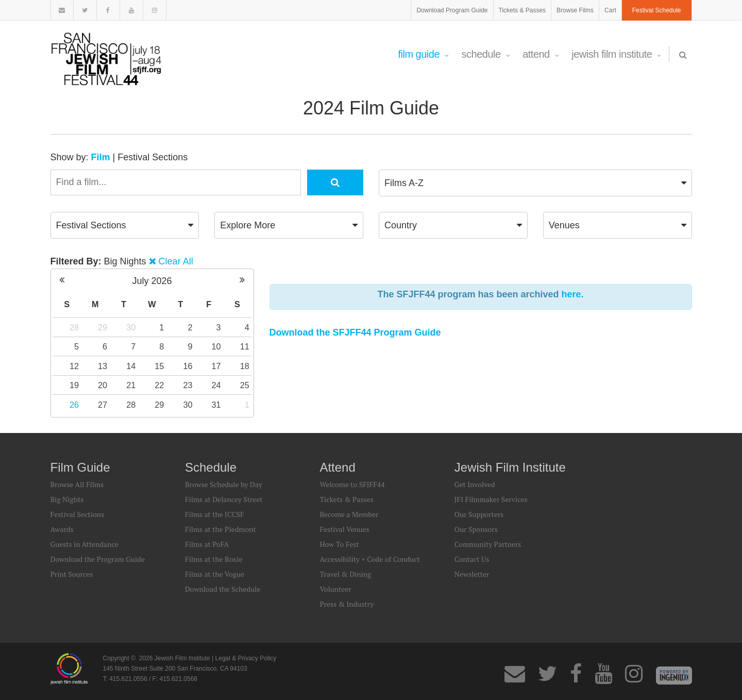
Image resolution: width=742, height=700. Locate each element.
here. (573, 294)
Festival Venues (344, 529)
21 (131, 385)
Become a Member (349, 514)
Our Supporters (479, 514)
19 (74, 385)
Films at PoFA (207, 544)
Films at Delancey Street (224, 499)
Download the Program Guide (98, 559)
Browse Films (575, 10)
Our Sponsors (476, 529)
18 (245, 366)
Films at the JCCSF (215, 514)
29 (103, 327)
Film (101, 157)
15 (159, 366)
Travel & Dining (345, 574)
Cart (610, 10)
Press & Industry (347, 604)
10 (216, 346)
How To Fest (339, 544)
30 (131, 327)
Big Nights (67, 499)
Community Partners (488, 544)
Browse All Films (77, 484)
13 (103, 366)
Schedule (486, 54)
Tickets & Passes (522, 10)
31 (216, 405)
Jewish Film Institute (616, 54)
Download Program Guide (452, 10)
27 (103, 405)
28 (74, 327)
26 (74, 405)
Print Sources (72, 574)
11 (245, 346)
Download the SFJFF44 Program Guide (355, 332)
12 (74, 366)
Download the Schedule (223, 589)
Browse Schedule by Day (224, 484)
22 (159, 385)
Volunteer (335, 589)
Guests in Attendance (85, 544)
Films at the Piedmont (221, 529)
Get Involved (475, 484)
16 (188, 366)
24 (216, 385)
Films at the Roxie (214, 559)
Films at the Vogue (215, 574)
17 (216, 366)
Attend (541, 54)
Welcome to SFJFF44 (352, 484)
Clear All (176, 261)
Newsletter (472, 574)
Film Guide (423, 54)
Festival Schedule (657, 10)
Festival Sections (153, 157)
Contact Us (472, 559)
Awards (62, 529)
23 (188, 385)
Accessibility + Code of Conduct (370, 559)
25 (245, 385)
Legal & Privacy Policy (246, 658)
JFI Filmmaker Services (491, 499)
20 (103, 385)
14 (131, 366)
